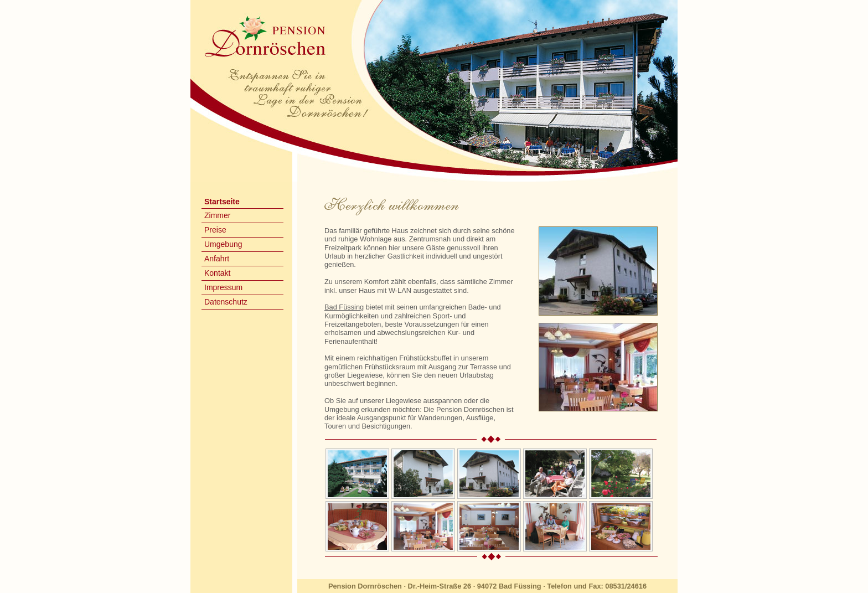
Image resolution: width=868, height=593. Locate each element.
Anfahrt (217, 259)
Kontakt (217, 273)
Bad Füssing (344, 307)
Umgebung (223, 244)
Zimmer (217, 215)
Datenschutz (226, 302)
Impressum (223, 287)
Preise (215, 230)
